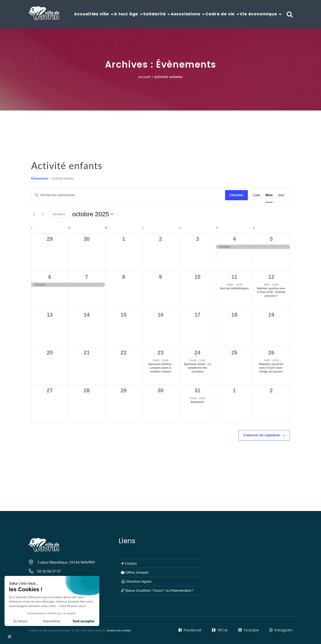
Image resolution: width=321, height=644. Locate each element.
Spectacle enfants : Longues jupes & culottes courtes (160, 368)
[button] (9, 636)
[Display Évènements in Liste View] (257, 195)
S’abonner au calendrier (262, 435)
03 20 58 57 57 (49, 571)
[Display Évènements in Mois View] (269, 195)
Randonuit (197, 402)
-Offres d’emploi (135, 572)
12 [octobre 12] (271, 277)
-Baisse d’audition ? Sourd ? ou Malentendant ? (157, 590)
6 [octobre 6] (50, 277)
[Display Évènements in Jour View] (281, 195)
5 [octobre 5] (271, 239)
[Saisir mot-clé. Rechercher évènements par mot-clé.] (128, 195)
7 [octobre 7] (87, 277)
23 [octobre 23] (161, 353)
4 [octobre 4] (234, 239)
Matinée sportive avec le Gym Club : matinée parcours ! (271, 292)
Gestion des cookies (119, 630)
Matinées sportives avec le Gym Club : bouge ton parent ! (271, 368)
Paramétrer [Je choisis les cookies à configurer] (24, 621)
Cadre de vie (220, 14)
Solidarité (154, 14)
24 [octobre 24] (197, 353)
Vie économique (258, 14)
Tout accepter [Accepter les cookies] (56, 621)
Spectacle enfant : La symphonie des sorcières (198, 368)
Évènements (40, 178)
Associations (186, 14)
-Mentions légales (136, 581)
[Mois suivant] (43, 214)
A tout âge (126, 14)
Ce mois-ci (59, 214)
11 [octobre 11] (234, 277)
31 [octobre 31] (197, 390)
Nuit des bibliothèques (234, 288)
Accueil (83, 14)
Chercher (236, 195)
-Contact (129, 563)
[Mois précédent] (34, 214)
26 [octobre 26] (271, 353)
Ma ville (100, 14)
